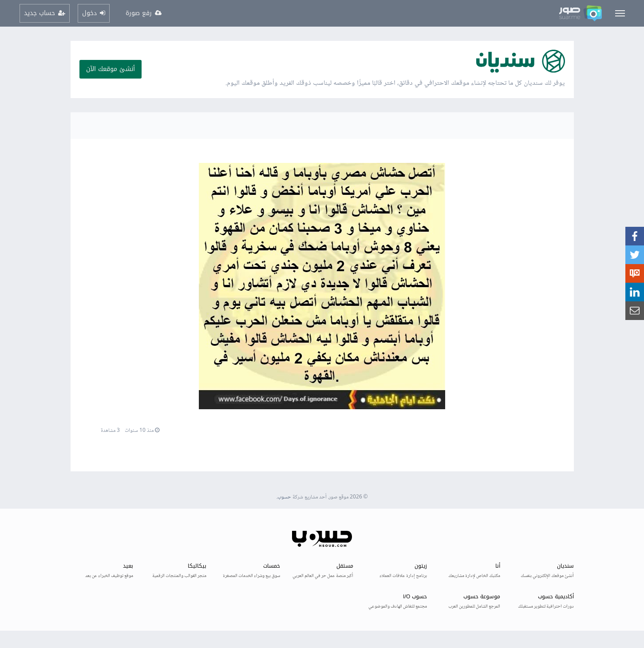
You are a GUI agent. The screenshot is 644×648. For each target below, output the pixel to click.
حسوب (284, 497)
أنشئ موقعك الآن (111, 69)
